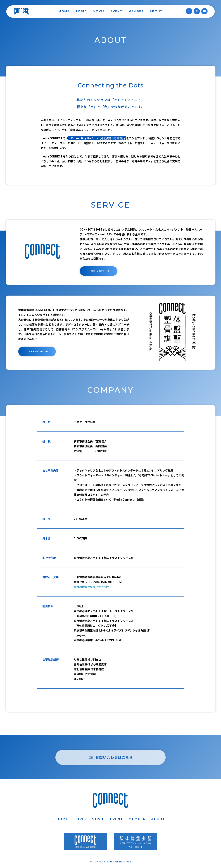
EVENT (117, 11)
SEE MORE (100, 271)
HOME (64, 11)
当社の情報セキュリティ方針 (91, 587)
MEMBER (136, 11)
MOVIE (99, 11)
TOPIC (81, 11)
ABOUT (156, 11)
